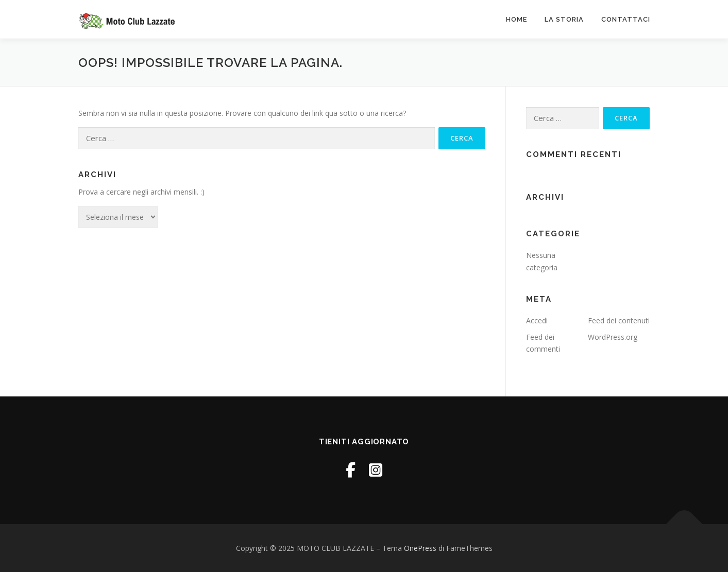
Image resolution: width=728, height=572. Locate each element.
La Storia (564, 19)
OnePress (420, 548)
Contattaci (626, 19)
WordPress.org (613, 337)
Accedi (537, 320)
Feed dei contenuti (619, 320)
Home (517, 19)
